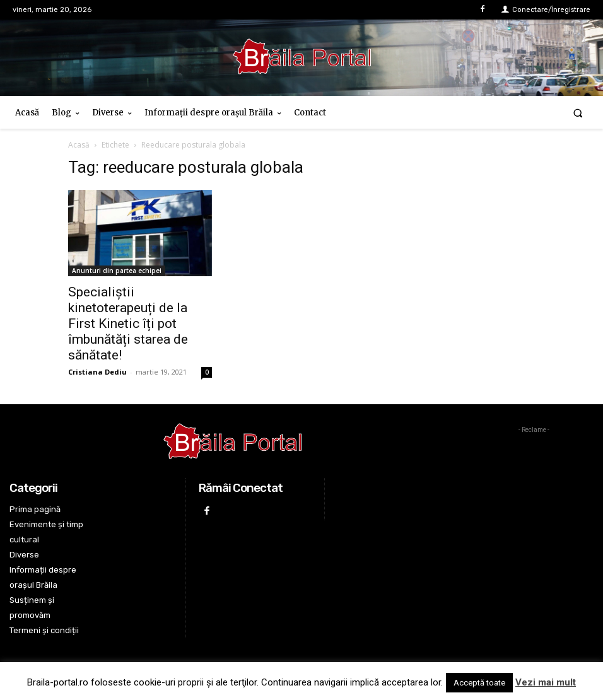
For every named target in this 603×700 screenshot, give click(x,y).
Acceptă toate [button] (479, 683)
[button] (578, 113)
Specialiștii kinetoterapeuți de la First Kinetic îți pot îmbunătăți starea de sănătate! (128, 324)
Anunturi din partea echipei (117, 271)
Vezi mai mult (546, 682)
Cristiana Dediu (97, 372)
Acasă (79, 145)
